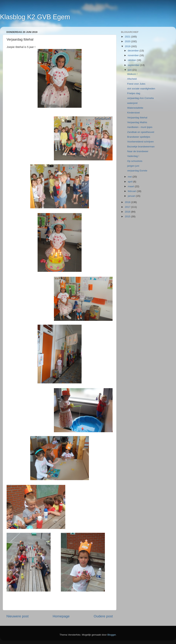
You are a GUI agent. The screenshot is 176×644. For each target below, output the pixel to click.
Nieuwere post (18, 616)
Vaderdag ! (133, 156)
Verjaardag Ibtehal (137, 118)
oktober (132, 60)
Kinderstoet (133, 113)
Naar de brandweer (138, 151)
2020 (128, 41)
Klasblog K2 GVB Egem (35, 17)
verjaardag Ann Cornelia (141, 98)
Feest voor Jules (136, 84)
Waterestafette (135, 108)
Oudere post (103, 616)
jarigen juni (133, 166)
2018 (128, 202)
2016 (128, 212)
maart (131, 186)
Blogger (112, 635)
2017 (128, 207)
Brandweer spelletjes (139, 137)
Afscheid (132, 79)
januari (132, 196)
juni (130, 70)
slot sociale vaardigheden (141, 89)
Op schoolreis (135, 161)
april (130, 182)
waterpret (132, 103)
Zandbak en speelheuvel (141, 132)
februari (132, 191)
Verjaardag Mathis (137, 122)
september (134, 65)
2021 (128, 37)
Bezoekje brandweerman (141, 147)
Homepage (61, 616)
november (134, 55)
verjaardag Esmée (137, 171)
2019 (128, 46)
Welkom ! (132, 74)
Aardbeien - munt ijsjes (140, 127)
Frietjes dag (134, 93)
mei (130, 177)
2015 (128, 216)
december (134, 51)
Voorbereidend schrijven (141, 142)
